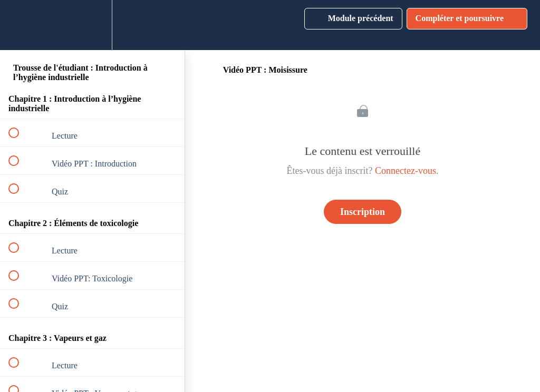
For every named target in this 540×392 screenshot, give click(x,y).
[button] (20, 25)
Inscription (363, 212)
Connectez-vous (406, 171)
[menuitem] (92, 25)
